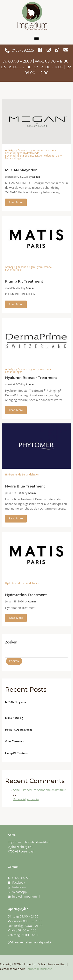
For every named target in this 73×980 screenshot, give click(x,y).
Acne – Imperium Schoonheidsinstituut (39, 790)
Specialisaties (31, 156)
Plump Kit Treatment (17, 753)
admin (36, 177)
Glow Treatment (15, 742)
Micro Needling (14, 718)
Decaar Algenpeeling (27, 799)
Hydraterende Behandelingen (22, 154)
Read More (16, 202)
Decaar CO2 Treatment (18, 730)
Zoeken (11, 642)
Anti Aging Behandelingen (20, 150)
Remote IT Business (39, 969)
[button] (36, 38)
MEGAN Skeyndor (16, 702)
